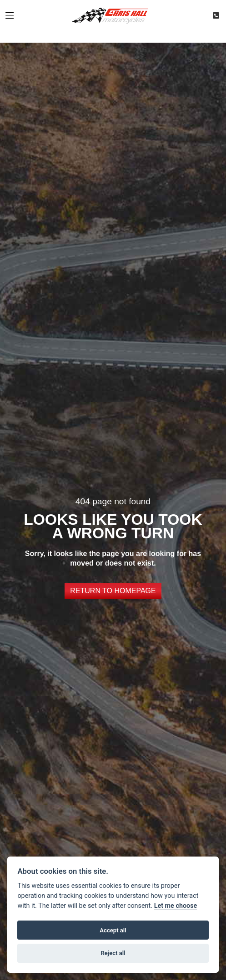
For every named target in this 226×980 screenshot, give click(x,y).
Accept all (113, 930)
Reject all (113, 953)
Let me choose (176, 906)
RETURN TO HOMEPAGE (113, 591)
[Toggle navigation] (10, 16)
